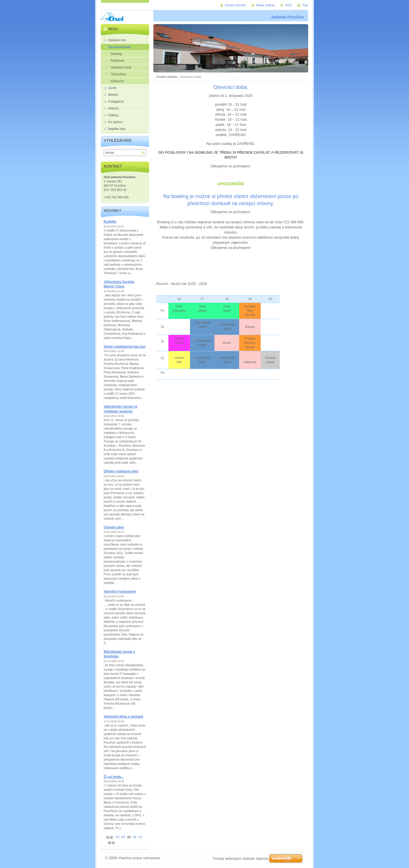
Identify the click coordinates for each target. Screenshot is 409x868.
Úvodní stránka (167, 77)
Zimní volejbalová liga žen (125, 347)
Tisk (305, 5)
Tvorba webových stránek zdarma (240, 858)
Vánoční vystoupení (120, 592)
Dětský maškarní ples (121, 471)
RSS (289, 5)
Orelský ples (114, 527)
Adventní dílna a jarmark (123, 717)
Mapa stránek (266, 5)
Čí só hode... (114, 777)
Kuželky (110, 222)
